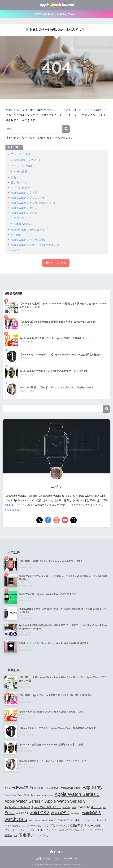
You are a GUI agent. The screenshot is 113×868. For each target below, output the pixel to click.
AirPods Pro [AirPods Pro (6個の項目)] (41, 788)
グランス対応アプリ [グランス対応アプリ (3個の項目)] (12, 826)
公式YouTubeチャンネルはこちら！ (57, 14)
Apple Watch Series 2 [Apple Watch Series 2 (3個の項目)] (45, 795)
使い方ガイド (19, 183)
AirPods (16, 235)
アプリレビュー (20, 188)
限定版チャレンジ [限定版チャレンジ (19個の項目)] (35, 835)
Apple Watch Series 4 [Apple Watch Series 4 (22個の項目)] (24, 801)
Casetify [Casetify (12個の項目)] (84, 807)
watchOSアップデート (28, 160)
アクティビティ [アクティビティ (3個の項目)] (88, 820)
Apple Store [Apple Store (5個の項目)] (10, 795)
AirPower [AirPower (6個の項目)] (54, 788)
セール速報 (21, 172)
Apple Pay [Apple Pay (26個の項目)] (93, 787)
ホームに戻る (56, 263)
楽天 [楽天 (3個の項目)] (16, 836)
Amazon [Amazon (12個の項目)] (67, 787)
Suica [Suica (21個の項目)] (10, 813)
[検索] (66, 129)
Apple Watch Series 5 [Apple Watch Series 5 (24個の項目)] (65, 801)
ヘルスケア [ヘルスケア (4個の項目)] (63, 830)
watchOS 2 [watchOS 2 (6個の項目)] (22, 813)
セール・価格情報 (22, 166)
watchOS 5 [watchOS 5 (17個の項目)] (91, 813)
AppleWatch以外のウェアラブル (31, 230)
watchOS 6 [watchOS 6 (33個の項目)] (16, 819)
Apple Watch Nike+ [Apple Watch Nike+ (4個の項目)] (27, 795)
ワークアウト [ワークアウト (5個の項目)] (97, 830)
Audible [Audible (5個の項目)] (66, 807)
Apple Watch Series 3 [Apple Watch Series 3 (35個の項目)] (77, 794)
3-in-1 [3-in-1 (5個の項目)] (7, 788)
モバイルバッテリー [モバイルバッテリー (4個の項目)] (79, 830)
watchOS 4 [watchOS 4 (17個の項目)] (60, 813)
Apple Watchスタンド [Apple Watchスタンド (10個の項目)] (46, 807)
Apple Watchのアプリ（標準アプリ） (34, 203)
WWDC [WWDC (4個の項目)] (52, 820)
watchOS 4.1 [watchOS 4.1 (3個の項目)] (76, 813)
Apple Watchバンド (26, 224)
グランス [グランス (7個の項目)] (101, 820)
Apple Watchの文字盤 (24, 193)
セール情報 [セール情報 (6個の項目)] (94, 826)
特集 (14, 178)
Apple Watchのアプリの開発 (28, 240)
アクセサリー (19, 218)
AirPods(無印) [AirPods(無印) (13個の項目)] (22, 788)
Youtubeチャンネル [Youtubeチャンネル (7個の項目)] (69, 820)
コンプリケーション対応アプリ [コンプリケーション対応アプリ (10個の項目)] (65, 825)
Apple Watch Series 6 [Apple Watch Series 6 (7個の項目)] (17, 807)
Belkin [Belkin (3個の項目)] (74, 808)
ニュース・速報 (20, 154)
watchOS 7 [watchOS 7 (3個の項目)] (33, 820)
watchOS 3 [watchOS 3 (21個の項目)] (40, 813)
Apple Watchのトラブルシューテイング (35, 245)
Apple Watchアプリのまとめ (28, 198)
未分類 (15, 250)
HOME (57, 852)
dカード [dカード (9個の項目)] (96, 807)
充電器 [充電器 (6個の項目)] (8, 835)
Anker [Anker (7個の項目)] (78, 788)
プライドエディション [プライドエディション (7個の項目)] (43, 830)
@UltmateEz (12, 510)
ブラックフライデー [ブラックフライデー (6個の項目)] (16, 830)
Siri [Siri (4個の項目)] (104, 808)
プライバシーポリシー (65, 859)
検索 (107, 409)
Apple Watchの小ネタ (24, 213)
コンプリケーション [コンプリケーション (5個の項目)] (32, 826)
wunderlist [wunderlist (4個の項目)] (43, 820)
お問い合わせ (43, 859)
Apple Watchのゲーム (24, 208)
